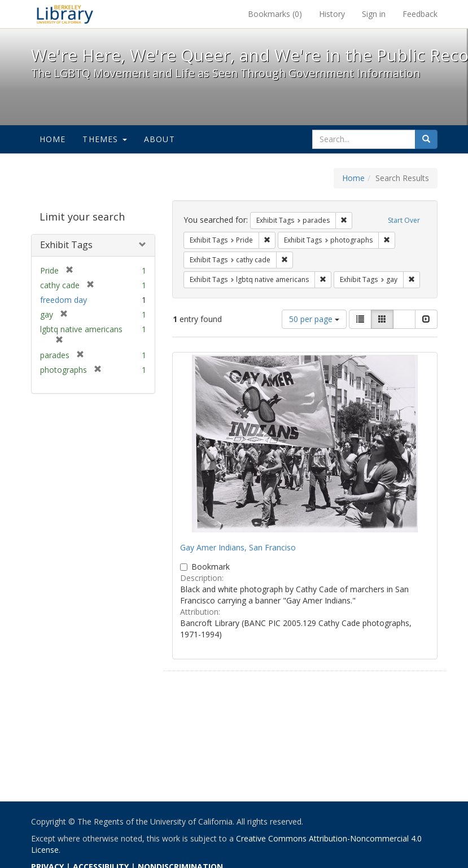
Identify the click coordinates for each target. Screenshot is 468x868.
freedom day (64, 300)
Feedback (420, 14)
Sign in (374, 14)
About (159, 139)
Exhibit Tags (66, 245)
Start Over (404, 220)
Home (53, 139)
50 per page (314, 319)
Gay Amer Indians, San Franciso (238, 547)
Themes (104, 139)
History (332, 14)
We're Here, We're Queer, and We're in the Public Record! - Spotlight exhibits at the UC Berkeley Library (65, 14)
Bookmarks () (275, 14)
